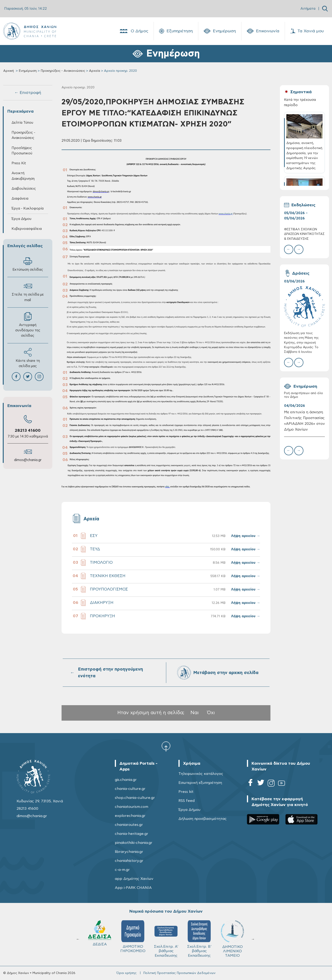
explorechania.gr (130, 816)
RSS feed (187, 801)
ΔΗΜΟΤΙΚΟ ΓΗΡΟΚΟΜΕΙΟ (233, 937)
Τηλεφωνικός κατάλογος (201, 774)
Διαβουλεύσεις (24, 189)
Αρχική (9, 71)
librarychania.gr (129, 852)
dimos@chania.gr (28, 460)
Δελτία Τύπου (22, 123)
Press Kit (19, 163)
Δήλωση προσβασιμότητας (203, 819)
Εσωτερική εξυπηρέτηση (200, 783)
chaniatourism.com (132, 807)
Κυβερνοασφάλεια (27, 229)
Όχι (211, 713)
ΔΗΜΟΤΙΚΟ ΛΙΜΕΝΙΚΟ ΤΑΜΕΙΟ (100, 939)
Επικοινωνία (263, 31)
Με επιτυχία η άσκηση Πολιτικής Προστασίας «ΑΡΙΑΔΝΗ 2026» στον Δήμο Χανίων (304, 421)
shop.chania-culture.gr (135, 798)
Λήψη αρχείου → (246, 536)
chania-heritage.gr (132, 834)
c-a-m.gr (122, 870)
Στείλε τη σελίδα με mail (28, 292)
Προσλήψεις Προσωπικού (22, 151)
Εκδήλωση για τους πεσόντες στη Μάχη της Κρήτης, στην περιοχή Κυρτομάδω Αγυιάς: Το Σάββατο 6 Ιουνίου (301, 343)
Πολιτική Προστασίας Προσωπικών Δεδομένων (179, 973)
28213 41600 (28, 431)
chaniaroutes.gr (129, 825)
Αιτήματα (308, 9)
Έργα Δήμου (21, 219)
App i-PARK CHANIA (133, 888)
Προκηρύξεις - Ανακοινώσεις (63, 71)
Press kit (186, 792)
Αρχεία (95, 71)
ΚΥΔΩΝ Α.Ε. (166, 935)
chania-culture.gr (130, 789)
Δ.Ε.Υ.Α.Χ (133, 934)
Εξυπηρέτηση (176, 31)
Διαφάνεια (20, 199)
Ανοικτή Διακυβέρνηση (23, 176)
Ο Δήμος (134, 31)
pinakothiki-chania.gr (134, 843)
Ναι (195, 713)
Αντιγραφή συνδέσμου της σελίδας (28, 325)
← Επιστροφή (28, 93)
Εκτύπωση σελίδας (28, 264)
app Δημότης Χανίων (134, 879)
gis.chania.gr (126, 780)
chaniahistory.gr (129, 861)
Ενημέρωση (220, 31)
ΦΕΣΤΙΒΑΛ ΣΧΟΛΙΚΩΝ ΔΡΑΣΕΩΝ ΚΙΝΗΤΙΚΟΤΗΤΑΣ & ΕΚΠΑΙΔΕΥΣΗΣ (304, 234)
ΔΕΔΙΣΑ (199, 933)
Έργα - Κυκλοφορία (28, 208)
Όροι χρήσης (126, 973)
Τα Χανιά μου (307, 31)
